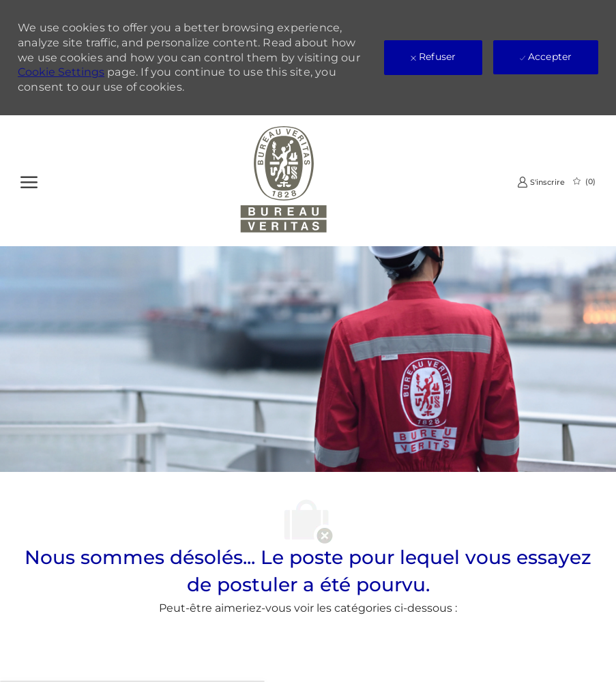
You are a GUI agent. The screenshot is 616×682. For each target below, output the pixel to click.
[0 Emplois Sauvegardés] (584, 181)
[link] (541, 182)
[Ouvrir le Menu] (29, 180)
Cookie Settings (61, 72)
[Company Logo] (284, 181)
